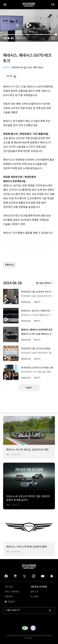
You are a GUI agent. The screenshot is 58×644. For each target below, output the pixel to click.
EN (53, 5)
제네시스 (7, 67)
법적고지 (35, 592)
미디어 (13, 77)
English (16, 602)
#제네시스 (10, 265)
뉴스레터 (35, 597)
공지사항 (9, 587)
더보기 (29, 388)
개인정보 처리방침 (39, 587)
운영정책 (9, 597)
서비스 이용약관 (12, 592)
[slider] (29, 34)
